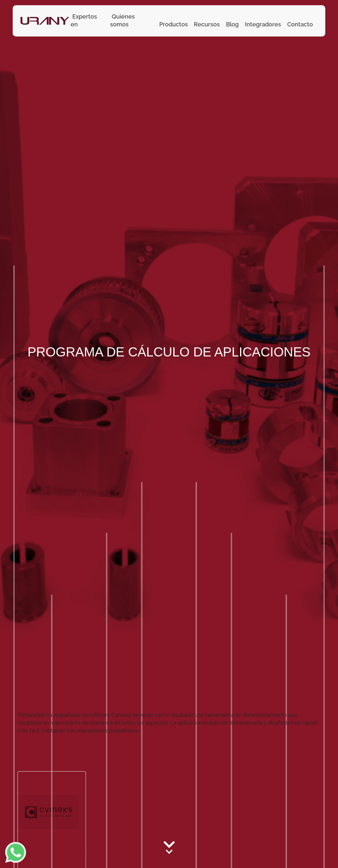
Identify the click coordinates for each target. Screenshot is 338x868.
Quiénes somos (122, 20)
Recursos (207, 24)
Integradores (263, 24)
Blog (232, 24)
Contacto (300, 24)
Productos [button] (174, 24)
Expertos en (84, 20)
